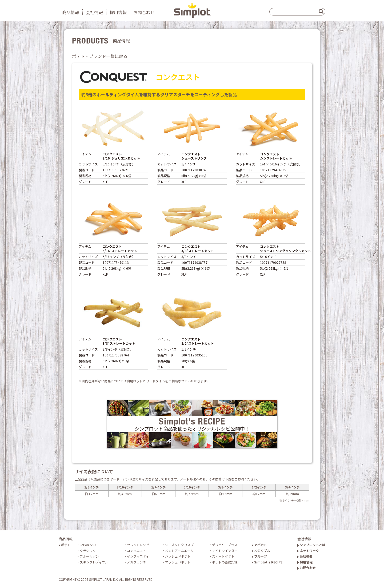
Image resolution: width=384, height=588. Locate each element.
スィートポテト (223, 556)
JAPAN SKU (88, 545)
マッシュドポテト (178, 562)
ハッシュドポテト (178, 556)
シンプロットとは (311, 545)
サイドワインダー (225, 551)
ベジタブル (261, 551)
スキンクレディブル (94, 562)
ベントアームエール (179, 551)
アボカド (259, 545)
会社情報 (94, 12)
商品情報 (71, 12)
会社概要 (305, 556)
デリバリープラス (225, 545)
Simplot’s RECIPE (267, 562)
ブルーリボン (89, 556)
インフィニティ (138, 556)
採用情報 (118, 12)
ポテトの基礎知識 (225, 562)
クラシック (88, 551)
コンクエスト (137, 551)
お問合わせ (144, 12)
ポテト (65, 545)
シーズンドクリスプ (179, 545)
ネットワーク (308, 551)
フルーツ (259, 556)
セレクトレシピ (138, 545)
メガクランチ (137, 562)
